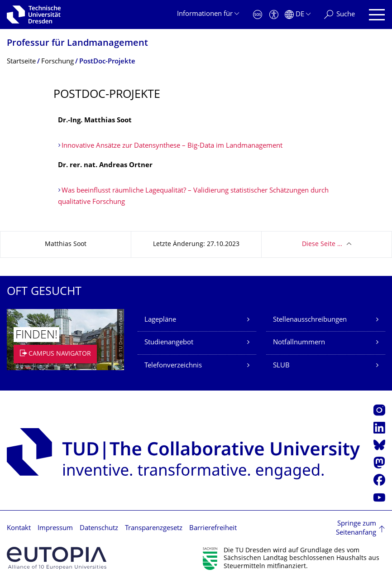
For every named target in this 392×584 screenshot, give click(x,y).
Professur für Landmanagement (77, 44)
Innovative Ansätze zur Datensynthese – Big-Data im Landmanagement (172, 146)
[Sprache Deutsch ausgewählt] (298, 15)
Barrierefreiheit (213, 528)
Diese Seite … (322, 244)
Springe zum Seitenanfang (356, 528)
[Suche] (339, 15)
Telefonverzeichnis (173, 366)
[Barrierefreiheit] (274, 15)
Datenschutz (99, 528)
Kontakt (19, 528)
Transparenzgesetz (154, 528)
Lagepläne (160, 320)
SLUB (281, 366)
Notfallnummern (299, 343)
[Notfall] (258, 15)
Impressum (55, 528)
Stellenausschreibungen (310, 320)
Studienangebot (169, 343)
